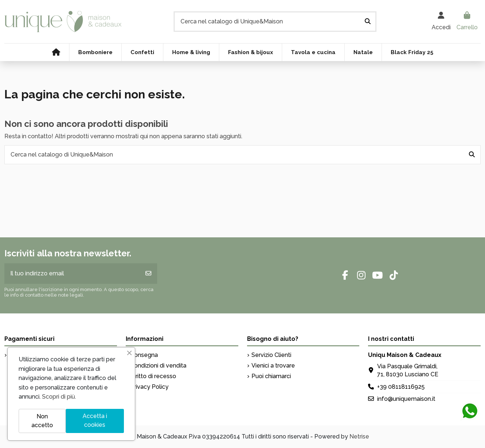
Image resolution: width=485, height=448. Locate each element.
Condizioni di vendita (158, 366)
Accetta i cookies (95, 420)
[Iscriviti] (148, 274)
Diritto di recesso (153, 376)
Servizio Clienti (271, 355)
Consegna (144, 355)
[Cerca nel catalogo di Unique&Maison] (368, 22)
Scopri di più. (59, 397)
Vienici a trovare (273, 366)
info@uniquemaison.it (406, 399)
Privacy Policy (149, 387)
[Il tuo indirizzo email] (72, 274)
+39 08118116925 (401, 387)
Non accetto (42, 421)
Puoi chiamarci (271, 376)
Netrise (359, 436)
